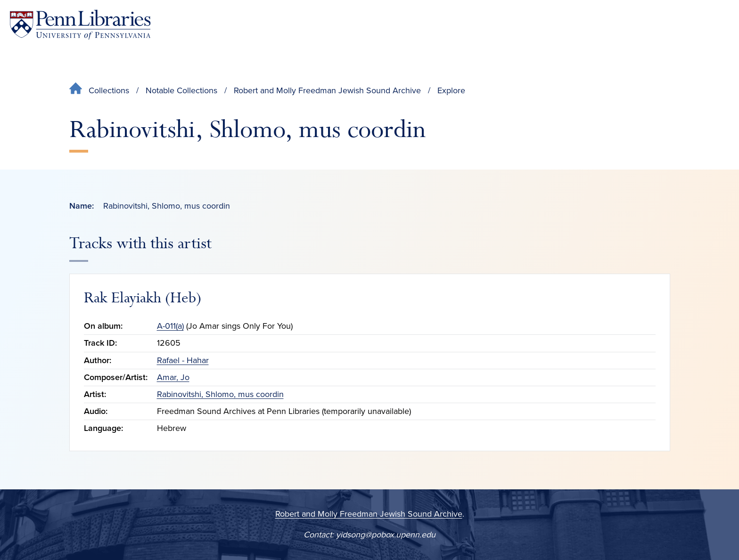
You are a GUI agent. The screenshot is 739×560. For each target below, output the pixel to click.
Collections (109, 90)
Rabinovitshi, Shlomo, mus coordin (220, 394)
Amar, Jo (173, 377)
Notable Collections (181, 90)
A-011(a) (170, 326)
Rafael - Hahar (183, 360)
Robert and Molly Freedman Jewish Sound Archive (327, 90)
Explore (451, 90)
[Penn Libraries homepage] (80, 25)
